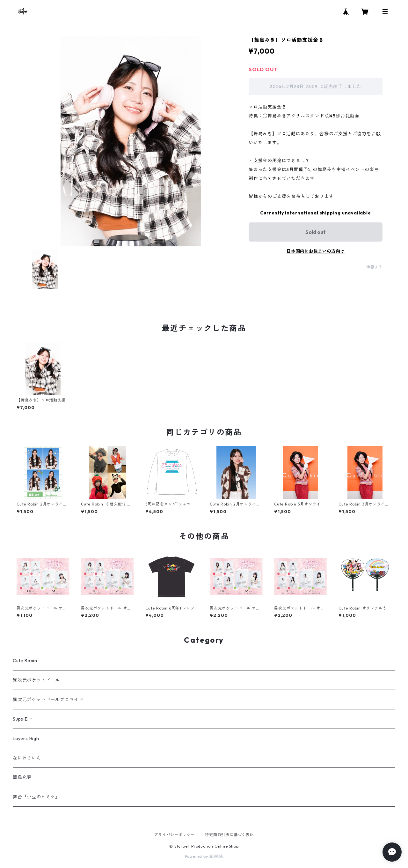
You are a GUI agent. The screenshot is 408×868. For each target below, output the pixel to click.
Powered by (204, 856)
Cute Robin (25, 661)
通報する (374, 267)
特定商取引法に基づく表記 (229, 835)
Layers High (26, 738)
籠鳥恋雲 (22, 777)
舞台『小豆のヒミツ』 (36, 797)
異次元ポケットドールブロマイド (48, 700)
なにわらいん (27, 758)
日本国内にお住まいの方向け (316, 251)
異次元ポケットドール (36, 680)
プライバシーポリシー (174, 835)
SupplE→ (23, 719)
